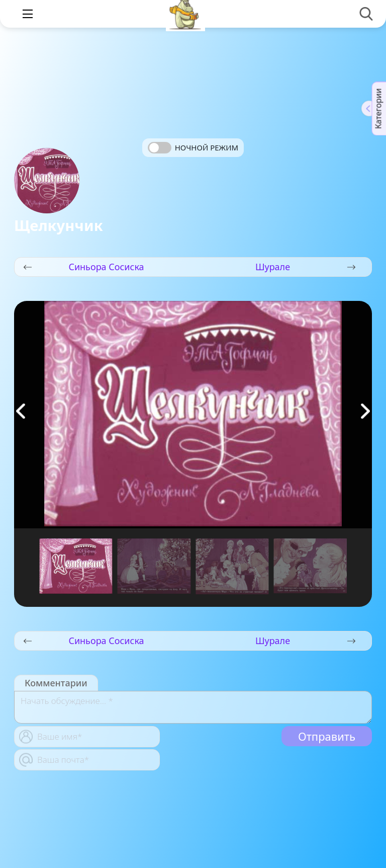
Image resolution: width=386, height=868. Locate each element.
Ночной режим (207, 147)
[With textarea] (193, 707)
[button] (365, 411)
